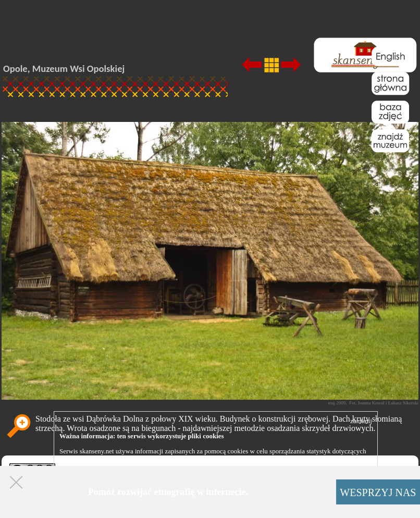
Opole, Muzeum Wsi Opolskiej (64, 69)
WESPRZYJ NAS (378, 492)
